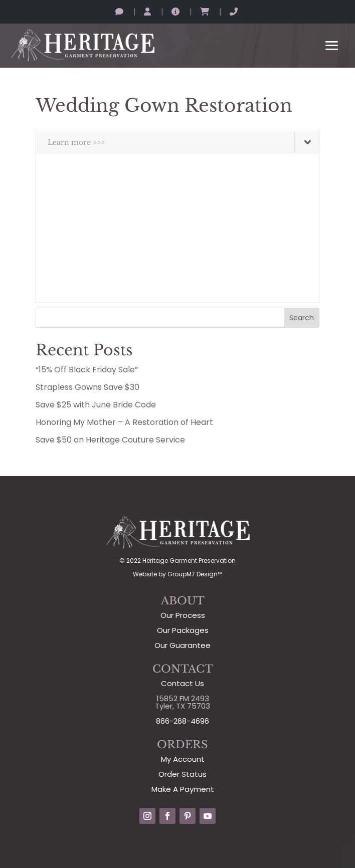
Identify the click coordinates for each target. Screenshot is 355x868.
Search (302, 318)
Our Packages (183, 630)
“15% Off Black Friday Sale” (87, 370)
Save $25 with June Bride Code (96, 405)
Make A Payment (183, 789)
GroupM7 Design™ (195, 574)
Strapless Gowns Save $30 (87, 387)
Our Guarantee (183, 645)
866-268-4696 (183, 721)
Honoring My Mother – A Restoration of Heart (124, 422)
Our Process (183, 615)
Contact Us (183, 683)
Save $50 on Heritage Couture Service (110, 440)
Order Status (183, 774)
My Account (183, 759)
